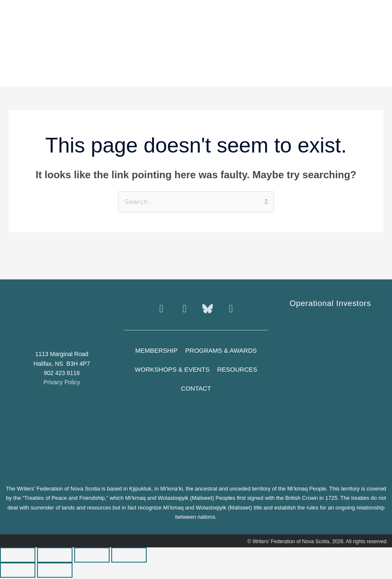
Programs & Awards (221, 351)
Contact (196, 389)
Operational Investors (330, 304)
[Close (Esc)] (129, 556)
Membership (157, 351)
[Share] (92, 556)
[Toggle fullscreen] (55, 556)
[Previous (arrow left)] (18, 571)
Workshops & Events (172, 370)
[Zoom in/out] (18, 556)
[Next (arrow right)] (55, 571)
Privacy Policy (62, 383)
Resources (237, 370)
